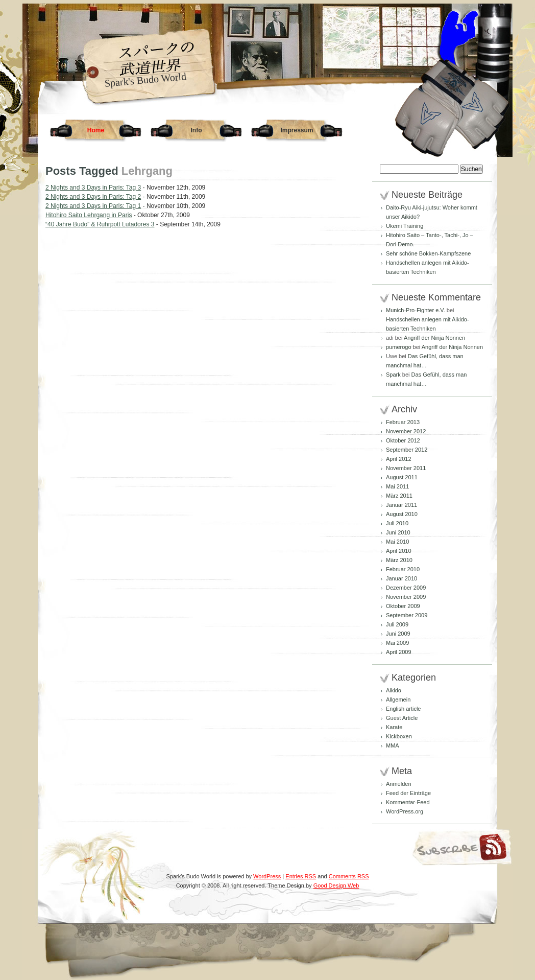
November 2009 (406, 597)
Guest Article (402, 718)
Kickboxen (399, 736)
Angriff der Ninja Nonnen (434, 338)
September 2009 (407, 615)
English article (403, 709)
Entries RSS (301, 876)
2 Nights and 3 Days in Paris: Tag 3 (93, 188)
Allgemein (398, 699)
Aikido (394, 690)
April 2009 (399, 652)
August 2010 (402, 514)
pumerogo (399, 347)
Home (96, 130)
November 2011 (406, 468)
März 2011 (399, 496)
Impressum (297, 130)
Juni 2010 (398, 532)
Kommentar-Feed (408, 802)
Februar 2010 (403, 569)
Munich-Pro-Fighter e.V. (416, 310)
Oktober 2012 (403, 440)
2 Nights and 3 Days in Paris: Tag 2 (93, 197)
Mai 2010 (397, 542)
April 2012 (399, 459)
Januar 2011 (402, 505)
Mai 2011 (397, 486)
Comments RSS (349, 876)
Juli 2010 (397, 523)
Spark (393, 375)
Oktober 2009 (403, 606)
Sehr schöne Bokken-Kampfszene (428, 253)
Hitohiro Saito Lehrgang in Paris (89, 215)
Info (197, 130)
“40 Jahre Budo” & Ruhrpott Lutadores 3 (100, 224)
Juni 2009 (398, 634)
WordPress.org (405, 811)
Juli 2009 (397, 624)
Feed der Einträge (408, 793)
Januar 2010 (402, 578)
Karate (394, 727)
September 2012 (407, 450)
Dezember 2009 (406, 588)
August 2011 (402, 477)
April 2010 (399, 551)
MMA (393, 745)
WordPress (267, 876)
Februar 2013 (403, 422)
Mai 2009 (397, 643)
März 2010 (399, 560)
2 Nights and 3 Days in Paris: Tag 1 (93, 206)
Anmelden (399, 784)
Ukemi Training (405, 226)
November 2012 (406, 431)
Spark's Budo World (145, 80)
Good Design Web (336, 885)
